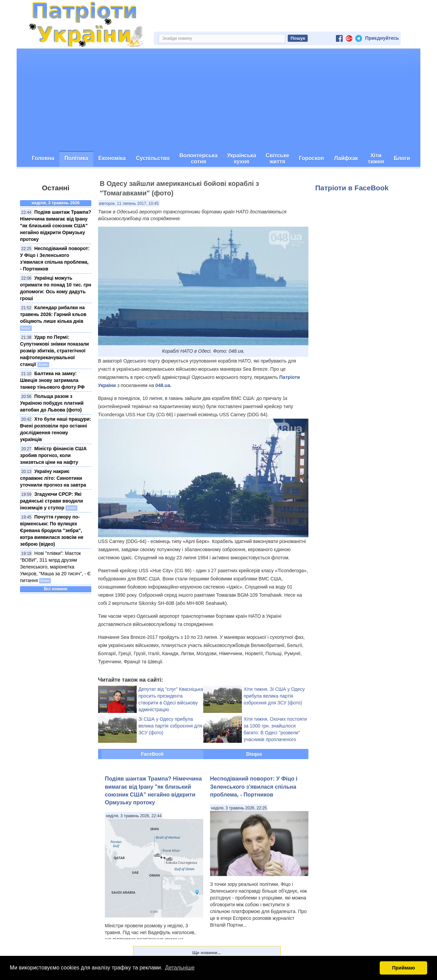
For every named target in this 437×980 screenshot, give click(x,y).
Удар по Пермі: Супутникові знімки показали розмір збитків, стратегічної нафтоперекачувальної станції (54, 351)
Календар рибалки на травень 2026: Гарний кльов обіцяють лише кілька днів (53, 314)
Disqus (254, 754)
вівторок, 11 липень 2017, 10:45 (129, 204)
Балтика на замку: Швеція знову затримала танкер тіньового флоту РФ (52, 380)
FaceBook (153, 754)
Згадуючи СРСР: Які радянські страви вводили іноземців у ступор (52, 501)
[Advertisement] (218, 100)
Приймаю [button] (403, 968)
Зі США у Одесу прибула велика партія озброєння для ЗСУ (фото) (170, 726)
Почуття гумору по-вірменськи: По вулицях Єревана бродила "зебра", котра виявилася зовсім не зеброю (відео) (52, 530)
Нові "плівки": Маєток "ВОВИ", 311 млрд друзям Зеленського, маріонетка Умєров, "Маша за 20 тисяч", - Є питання (55, 567)
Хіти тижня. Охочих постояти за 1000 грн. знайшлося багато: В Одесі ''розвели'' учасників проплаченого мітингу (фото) (275, 733)
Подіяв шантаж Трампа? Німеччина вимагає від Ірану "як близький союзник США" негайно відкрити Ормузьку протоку (56, 226)
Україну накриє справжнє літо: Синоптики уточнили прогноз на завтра (53, 478)
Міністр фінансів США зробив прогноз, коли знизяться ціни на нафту (53, 455)
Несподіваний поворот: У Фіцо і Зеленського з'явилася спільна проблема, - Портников (254, 786)
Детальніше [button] (180, 968)
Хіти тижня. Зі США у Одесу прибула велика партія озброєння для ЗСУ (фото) (274, 696)
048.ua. (163, 385)
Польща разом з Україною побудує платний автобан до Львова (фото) (52, 403)
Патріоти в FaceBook (352, 188)
